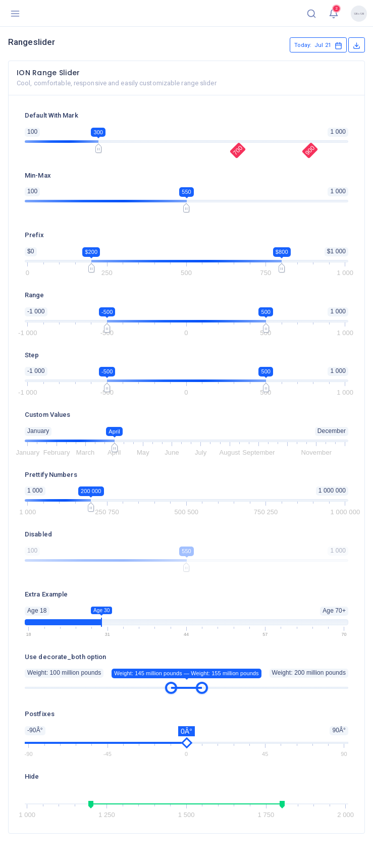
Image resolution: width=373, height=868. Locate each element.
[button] (311, 13)
